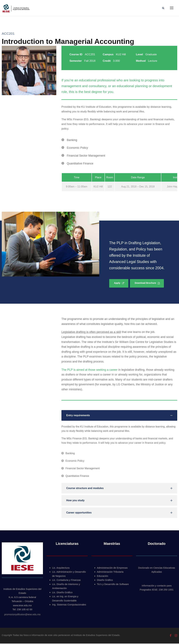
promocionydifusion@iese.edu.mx (22, 615)
